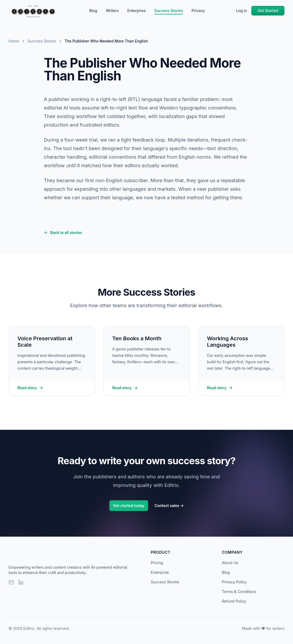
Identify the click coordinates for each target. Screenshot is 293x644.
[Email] (11, 582)
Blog (93, 11)
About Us (230, 563)
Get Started (268, 11)
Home (14, 41)
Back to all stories (63, 233)
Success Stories (169, 11)
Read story (30, 388)
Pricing (157, 563)
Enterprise (136, 11)
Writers (112, 11)
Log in (242, 11)
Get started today (129, 506)
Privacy (198, 11)
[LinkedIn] (21, 582)
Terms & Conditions (239, 592)
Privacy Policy (234, 582)
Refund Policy (234, 601)
